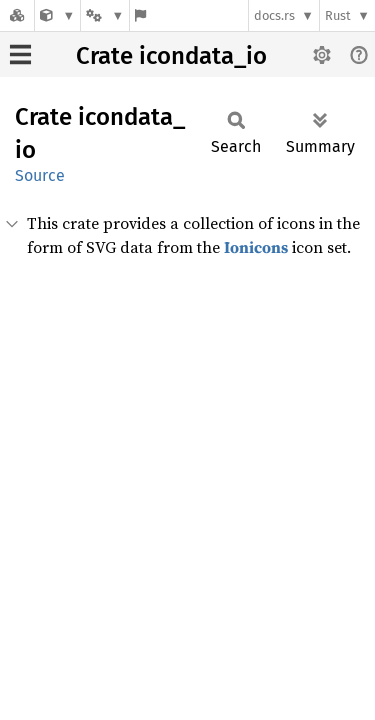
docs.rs (274, 15)
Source (40, 175)
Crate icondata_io (171, 56)
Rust (338, 15)
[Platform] (105, 15)
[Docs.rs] (17, 15)
